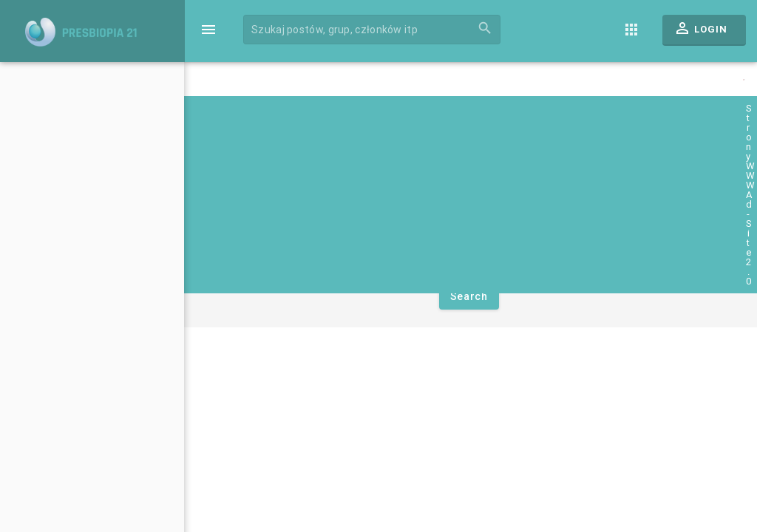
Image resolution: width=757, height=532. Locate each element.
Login (700, 32)
